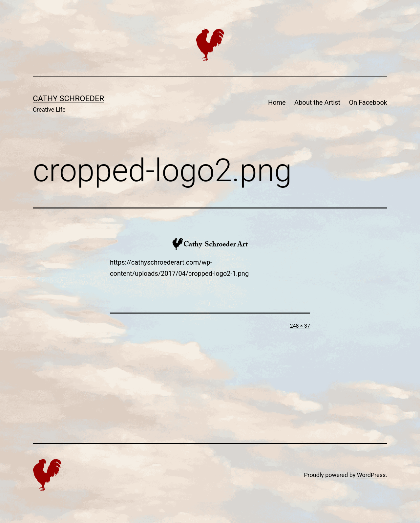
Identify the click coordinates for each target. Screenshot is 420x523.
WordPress (371, 475)
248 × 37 (300, 326)
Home (277, 102)
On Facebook (368, 102)
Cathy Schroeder (68, 98)
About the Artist (317, 102)
